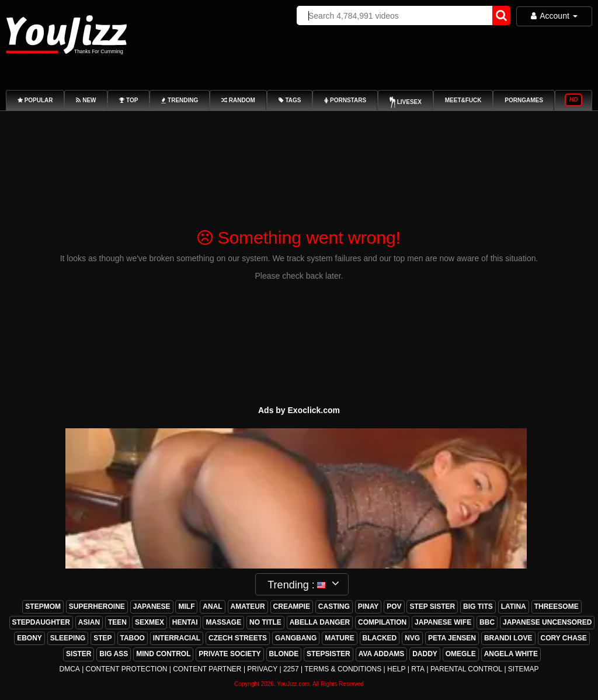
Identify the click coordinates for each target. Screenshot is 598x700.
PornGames (524, 100)
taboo (133, 638)
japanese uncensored (547, 622)
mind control (163, 654)
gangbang (296, 638)
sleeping (68, 638)
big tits (478, 607)
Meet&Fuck (463, 100)
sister (79, 654)
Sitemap (524, 669)
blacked (380, 638)
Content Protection (127, 669)
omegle (461, 654)
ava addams (382, 654)
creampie (292, 607)
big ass (114, 654)
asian (89, 622)
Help (396, 669)
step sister (432, 607)
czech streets (238, 638)
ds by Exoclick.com (302, 410)
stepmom (43, 607)
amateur (248, 607)
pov (394, 607)
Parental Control (466, 669)
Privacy (262, 669)
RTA (418, 669)
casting (334, 607)
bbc (487, 622)
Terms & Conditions (343, 669)
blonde (284, 654)
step (102, 638)
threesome (557, 607)
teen (117, 622)
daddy (425, 654)
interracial (177, 638)
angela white (511, 654)
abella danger (320, 622)
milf (186, 607)
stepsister (328, 654)
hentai (185, 622)
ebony (29, 638)
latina (514, 607)
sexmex (149, 622)
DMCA (69, 669)
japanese (152, 607)
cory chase (564, 638)
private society (230, 654)
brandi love (508, 638)
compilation (382, 622)
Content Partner (207, 669)
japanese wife (443, 622)
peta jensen (452, 638)
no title (265, 622)
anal (212, 607)
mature (339, 638)
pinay (368, 607)
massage (223, 622)
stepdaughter (41, 622)
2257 (291, 669)
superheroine (97, 607)
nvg (412, 638)
